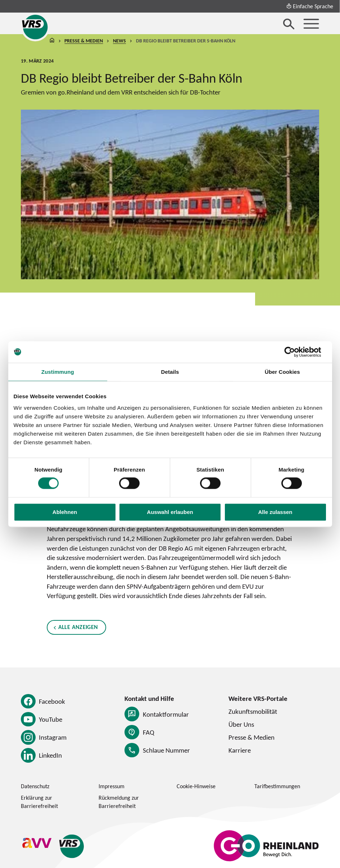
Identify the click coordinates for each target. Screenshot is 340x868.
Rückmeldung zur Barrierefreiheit (119, 802)
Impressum (112, 786)
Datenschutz (35, 786)
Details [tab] (170, 372)
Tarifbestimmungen (277, 786)
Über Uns (241, 724)
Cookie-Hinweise (196, 786)
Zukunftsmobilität (253, 711)
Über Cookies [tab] (282, 372)
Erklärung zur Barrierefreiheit (39, 802)
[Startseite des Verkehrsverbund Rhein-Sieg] (35, 27)
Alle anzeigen (78, 627)
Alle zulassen (275, 512)
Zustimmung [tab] (58, 372)
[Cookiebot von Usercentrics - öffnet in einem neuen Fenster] (295, 352)
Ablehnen (65, 512)
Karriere (240, 750)
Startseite (52, 41)
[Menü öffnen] (311, 24)
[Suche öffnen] (289, 24)
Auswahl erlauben (170, 512)
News (119, 41)
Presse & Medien (84, 41)
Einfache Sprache (310, 6)
